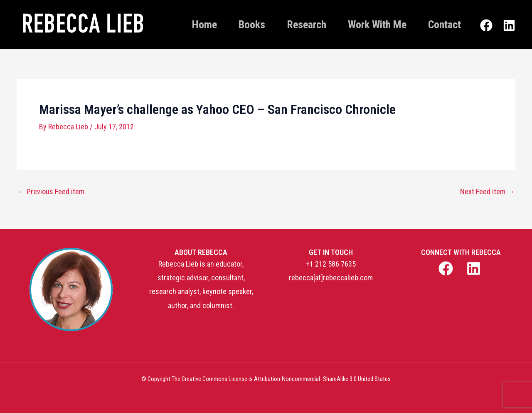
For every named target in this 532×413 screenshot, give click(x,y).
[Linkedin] (509, 25)
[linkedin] (475, 268)
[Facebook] (486, 25)
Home (204, 25)
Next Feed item (487, 192)
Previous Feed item (51, 192)
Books (252, 25)
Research (307, 25)
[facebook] (447, 268)
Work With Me (377, 25)
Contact (445, 25)
